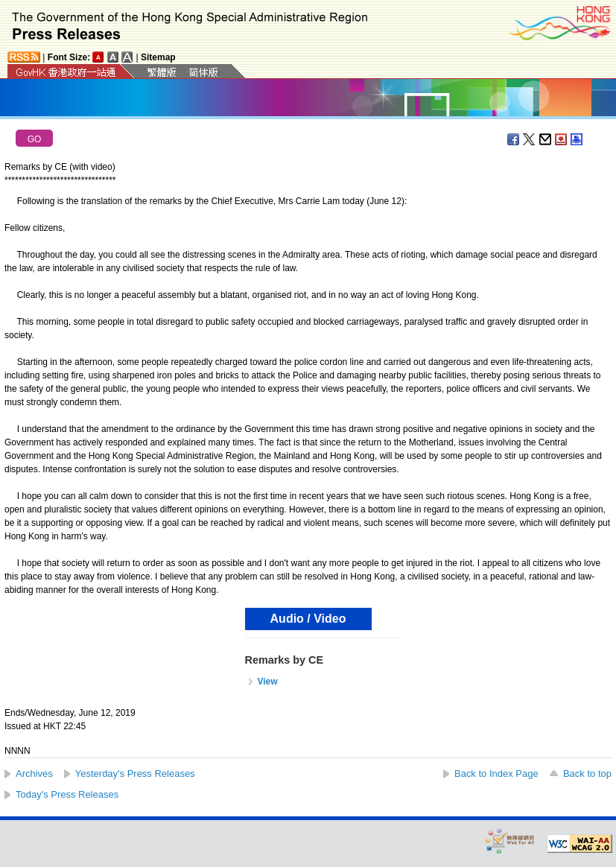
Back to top (587, 774)
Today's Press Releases (67, 794)
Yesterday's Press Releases (135, 774)
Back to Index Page (496, 774)
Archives (34, 774)
